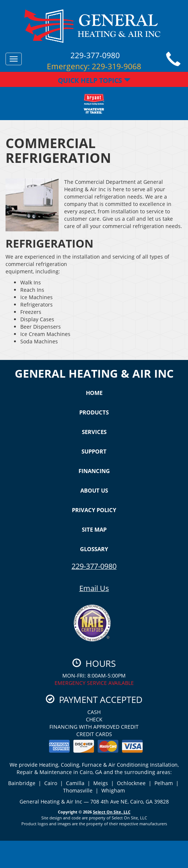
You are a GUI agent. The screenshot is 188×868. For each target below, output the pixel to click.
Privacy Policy (94, 510)
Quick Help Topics (94, 80)
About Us (94, 490)
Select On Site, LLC (112, 812)
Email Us (94, 588)
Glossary (94, 549)
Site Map (94, 529)
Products (94, 412)
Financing (94, 471)
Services (94, 432)
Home (94, 393)
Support (94, 451)
